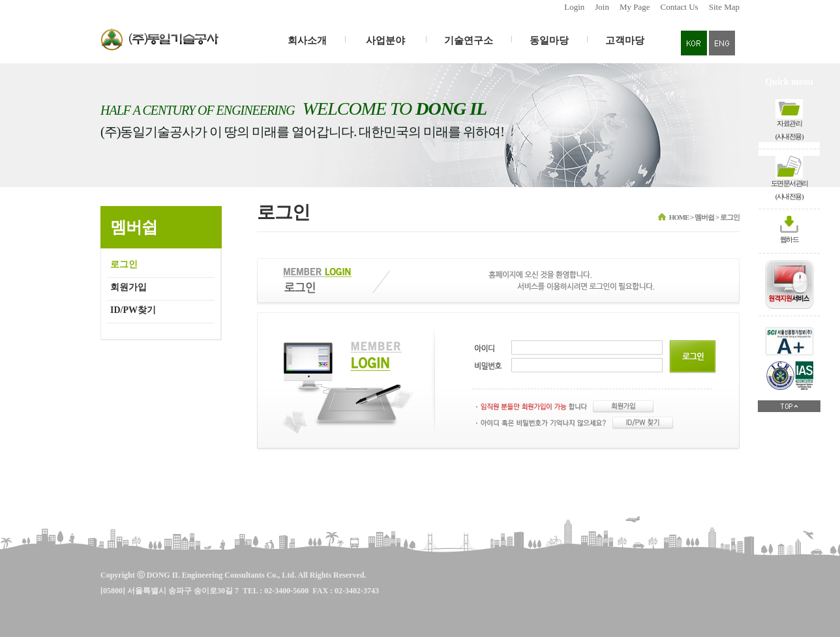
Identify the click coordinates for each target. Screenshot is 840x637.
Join (602, 7)
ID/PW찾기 (133, 310)
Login (574, 7)
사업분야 (385, 40)
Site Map (724, 7)
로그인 (124, 264)
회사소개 (307, 40)
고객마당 (625, 40)
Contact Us (680, 7)
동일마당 (549, 40)
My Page (635, 7)
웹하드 (789, 239)
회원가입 (128, 287)
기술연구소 (469, 40)
